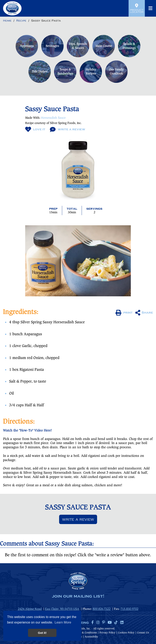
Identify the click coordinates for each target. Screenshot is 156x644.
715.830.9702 (129, 609)
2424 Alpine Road (30, 609)
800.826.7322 (102, 609)
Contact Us (143, 633)
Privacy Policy (107, 633)
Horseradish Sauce (53, 118)
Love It (35, 129)
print (124, 313)
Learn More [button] (63, 622)
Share (144, 313)
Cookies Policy (126, 633)
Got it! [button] (42, 633)
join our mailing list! (78, 596)
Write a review (78, 519)
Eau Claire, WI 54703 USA (62, 609)
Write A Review (68, 129)
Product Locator (137, 8)
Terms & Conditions (86, 633)
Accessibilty (91, 637)
